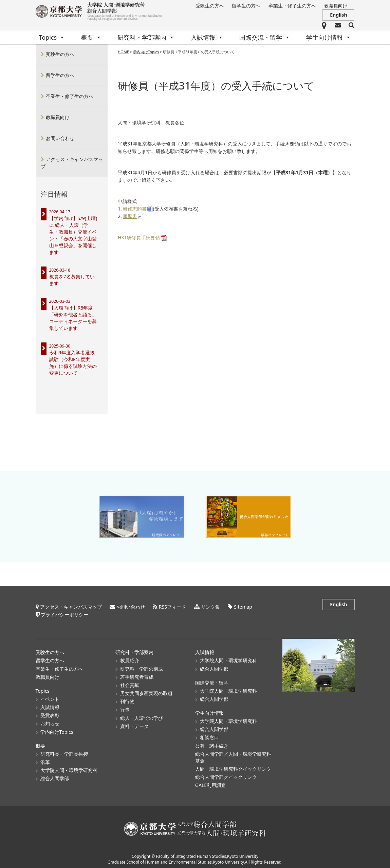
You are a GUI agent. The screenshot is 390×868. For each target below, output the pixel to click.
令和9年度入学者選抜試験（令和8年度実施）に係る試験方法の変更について (73, 363)
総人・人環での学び (142, 716)
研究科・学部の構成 (142, 666)
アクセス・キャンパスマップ (72, 163)
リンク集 (210, 605)
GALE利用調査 (210, 783)
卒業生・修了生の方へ (292, 6)
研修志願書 (135, 209)
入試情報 (207, 37)
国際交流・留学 (265, 37)
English (338, 15)
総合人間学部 (55, 776)
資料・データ (134, 724)
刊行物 (127, 699)
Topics (52, 37)
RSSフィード (172, 605)
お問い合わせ (60, 138)
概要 (91, 37)
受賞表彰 (50, 713)
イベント (50, 697)
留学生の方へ (246, 6)
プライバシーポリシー (64, 612)
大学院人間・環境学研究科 (69, 768)
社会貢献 (130, 683)
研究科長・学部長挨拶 (64, 752)
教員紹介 (130, 658)
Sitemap (243, 605)
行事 (125, 707)
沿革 (45, 760)
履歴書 (130, 216)
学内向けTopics (57, 729)
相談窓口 (209, 735)
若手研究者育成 (137, 675)
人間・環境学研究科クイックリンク (233, 766)
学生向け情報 (329, 37)
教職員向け (336, 6)
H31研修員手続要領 (139, 238)
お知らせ (50, 721)
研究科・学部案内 (146, 37)
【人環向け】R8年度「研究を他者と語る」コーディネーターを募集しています (73, 318)
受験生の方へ (210, 6)
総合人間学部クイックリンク (226, 775)
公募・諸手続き (212, 743)
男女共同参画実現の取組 (146, 691)
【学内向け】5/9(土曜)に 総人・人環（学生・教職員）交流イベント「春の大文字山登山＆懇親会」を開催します (73, 235)
